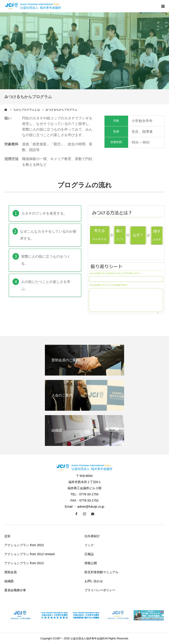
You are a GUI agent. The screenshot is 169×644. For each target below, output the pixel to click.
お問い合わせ (94, 581)
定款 (7, 536)
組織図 (9, 581)
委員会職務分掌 (15, 590)
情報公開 (91, 563)
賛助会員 (11, 572)
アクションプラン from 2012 (24, 563)
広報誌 (89, 554)
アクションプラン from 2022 (24, 545)
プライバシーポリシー (100, 590)
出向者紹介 (92, 536)
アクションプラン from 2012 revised (29, 554)
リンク (89, 545)
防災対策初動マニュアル (101, 572)
